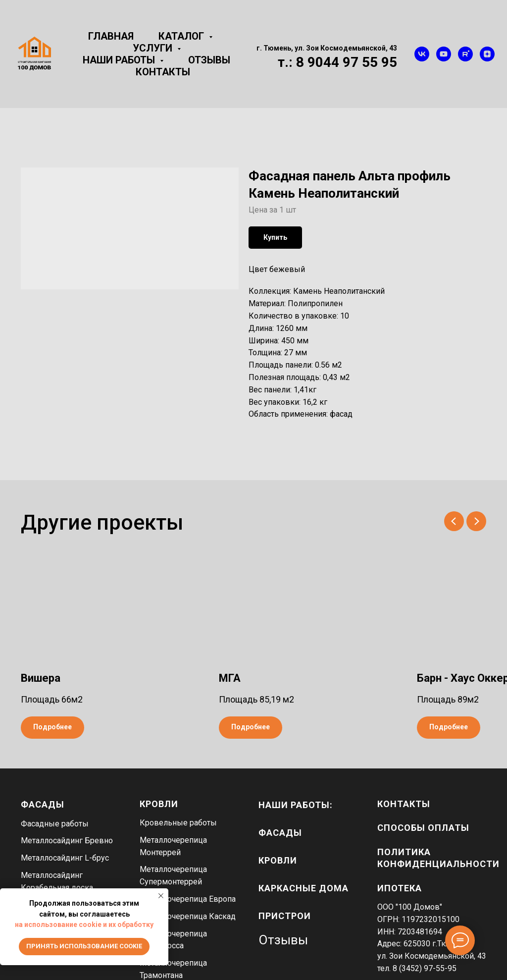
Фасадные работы (55, 824)
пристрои (285, 916)
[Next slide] (476, 521)
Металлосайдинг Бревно (67, 841)
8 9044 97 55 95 (347, 62)
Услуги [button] (154, 48)
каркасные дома (304, 888)
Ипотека (400, 888)
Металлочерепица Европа (188, 899)
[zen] (487, 54)
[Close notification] (161, 896)
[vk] (422, 54)
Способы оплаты (423, 828)
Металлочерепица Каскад (188, 916)
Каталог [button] (182, 36)
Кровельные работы (178, 823)
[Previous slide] (454, 521)
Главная (111, 36)
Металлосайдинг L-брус (65, 858)
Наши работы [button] (120, 60)
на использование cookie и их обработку (84, 925)
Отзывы (209, 60)
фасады (280, 833)
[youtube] (444, 54)
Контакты (163, 72)
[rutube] (465, 54)
